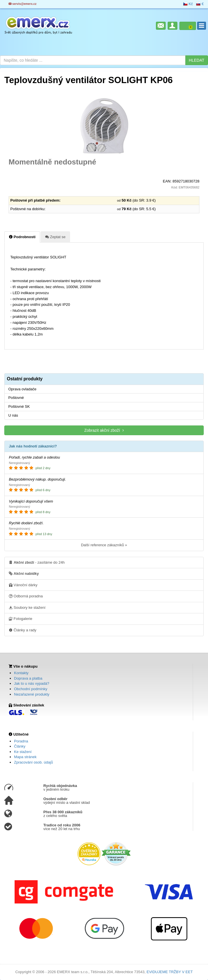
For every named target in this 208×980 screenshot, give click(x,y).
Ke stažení (23, 752)
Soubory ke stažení (27, 607)
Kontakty (21, 673)
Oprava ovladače (22, 389)
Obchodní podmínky (31, 689)
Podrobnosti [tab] (22, 237)
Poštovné (16, 398)
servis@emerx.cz (23, 4)
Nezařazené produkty (32, 694)
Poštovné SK (19, 406)
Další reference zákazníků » (104, 545)
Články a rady (23, 630)
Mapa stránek (25, 757)
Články (20, 746)
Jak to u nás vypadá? (32, 683)
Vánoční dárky (23, 585)
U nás (13, 415)
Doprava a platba (28, 678)
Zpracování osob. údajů (33, 762)
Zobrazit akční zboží (104, 430)
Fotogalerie (21, 618)
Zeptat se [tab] (55, 237)
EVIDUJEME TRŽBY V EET (170, 972)
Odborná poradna (26, 596)
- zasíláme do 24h (37, 562)
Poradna (21, 741)
